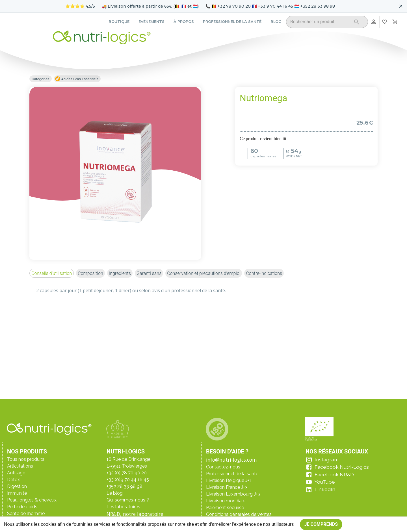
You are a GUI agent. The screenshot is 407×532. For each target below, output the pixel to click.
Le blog (115, 493)
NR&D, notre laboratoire (135, 514)
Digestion (17, 486)
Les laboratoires (123, 507)
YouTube (325, 482)
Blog (276, 22)
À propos (184, 22)
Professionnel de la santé (232, 22)
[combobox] (320, 23)
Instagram (327, 460)
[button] (52, 273)
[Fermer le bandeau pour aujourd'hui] (401, 6)
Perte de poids (22, 507)
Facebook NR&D (334, 475)
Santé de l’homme (26, 513)
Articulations (20, 466)
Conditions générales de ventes (239, 514)
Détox (13, 480)
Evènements (151, 22)
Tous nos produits (26, 459)
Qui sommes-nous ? (128, 500)
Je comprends (321, 524)
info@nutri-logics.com (231, 460)
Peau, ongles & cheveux (32, 500)
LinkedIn (325, 489)
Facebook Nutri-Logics (342, 467)
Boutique (119, 22)
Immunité (17, 493)
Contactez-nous (223, 467)
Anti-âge (16, 473)
